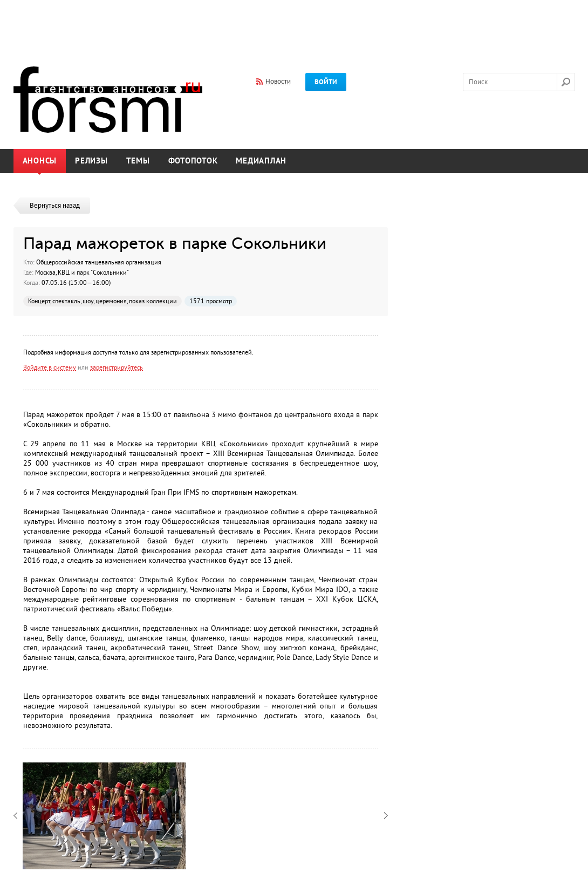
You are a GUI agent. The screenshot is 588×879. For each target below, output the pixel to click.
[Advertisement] (294, 26)
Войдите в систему (50, 367)
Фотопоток (193, 161)
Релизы (91, 161)
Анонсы (40, 161)
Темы (138, 161)
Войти (326, 82)
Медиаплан (261, 161)
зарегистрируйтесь (117, 367)
